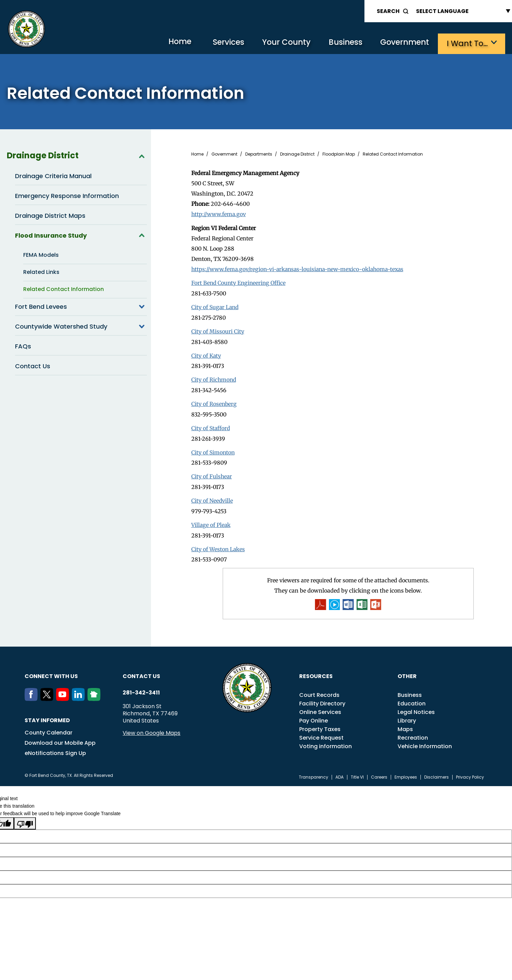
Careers (379, 773)
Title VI (357, 773)
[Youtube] (64, 695)
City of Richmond (214, 378)
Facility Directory (322, 700)
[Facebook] (32, 695)
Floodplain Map (339, 154)
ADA (340, 773)
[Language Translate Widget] (461, 11)
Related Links (41, 271)
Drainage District (77, 155)
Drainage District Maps (50, 215)
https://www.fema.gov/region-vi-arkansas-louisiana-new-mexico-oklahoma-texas (301, 268)
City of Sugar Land (216, 306)
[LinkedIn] (80, 695)
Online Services (320, 708)
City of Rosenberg (214, 401)
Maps (405, 725)
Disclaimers (437, 773)
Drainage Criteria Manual (53, 175)
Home (169, 43)
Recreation (413, 734)
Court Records (319, 691)
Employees (406, 773)
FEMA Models (41, 254)
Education (412, 700)
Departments (259, 154)
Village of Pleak (211, 521)
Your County (280, 43)
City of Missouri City (218, 330)
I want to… (467, 43)
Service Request (321, 734)
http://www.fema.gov (219, 213)
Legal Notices (416, 708)
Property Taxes (320, 725)
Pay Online (314, 717)
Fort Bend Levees (81, 306)
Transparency (314, 773)
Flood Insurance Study (81, 235)
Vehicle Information (425, 743)
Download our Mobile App (60, 739)
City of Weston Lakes (218, 545)
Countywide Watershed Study (81, 326)
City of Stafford (211, 425)
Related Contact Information (64, 288)
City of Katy (206, 354)
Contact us (141, 672)
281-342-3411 (141, 689)
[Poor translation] (25, 819)
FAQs (23, 346)
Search (388, 11)
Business (341, 43)
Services (220, 43)
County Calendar (49, 729)
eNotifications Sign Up (55, 749)
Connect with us (51, 672)
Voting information (326, 743)
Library (407, 717)
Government (403, 43)
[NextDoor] (95, 695)
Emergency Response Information (67, 195)
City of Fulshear (212, 473)
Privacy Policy (470, 773)
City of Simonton (213, 449)
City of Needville (212, 497)
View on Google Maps (151, 729)
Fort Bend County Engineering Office (240, 282)
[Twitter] (48, 695)
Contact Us (33, 365)
